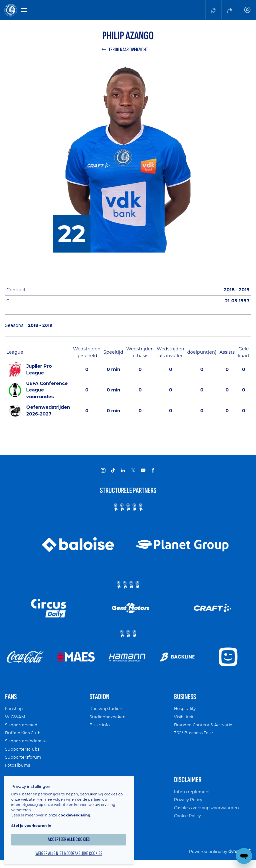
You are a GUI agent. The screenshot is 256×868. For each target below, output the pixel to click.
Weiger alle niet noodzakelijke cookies (72, 849)
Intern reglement (193, 797)
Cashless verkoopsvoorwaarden (210, 813)
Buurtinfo (100, 728)
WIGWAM (16, 720)
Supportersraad (22, 728)
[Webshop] (230, 11)
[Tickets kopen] (213, 11)
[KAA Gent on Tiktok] (113, 472)
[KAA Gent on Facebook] (153, 472)
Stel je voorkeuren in (35, 821)
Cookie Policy (189, 821)
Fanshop (15, 712)
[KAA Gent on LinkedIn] (123, 472)
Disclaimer (191, 784)
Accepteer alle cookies (73, 835)
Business (188, 699)
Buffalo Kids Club (24, 736)
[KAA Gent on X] (133, 472)
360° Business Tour (195, 736)
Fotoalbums (18, 769)
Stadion (102, 699)
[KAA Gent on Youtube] (143, 472)
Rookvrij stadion (108, 712)
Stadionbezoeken (109, 720)
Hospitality (186, 712)
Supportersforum (24, 761)
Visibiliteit (185, 720)
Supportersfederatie (27, 744)
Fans (12, 699)
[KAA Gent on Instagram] (103, 472)
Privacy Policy (190, 805)
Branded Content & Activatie (206, 728)
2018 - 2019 (41, 327)
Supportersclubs (23, 752)
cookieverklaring (78, 810)
